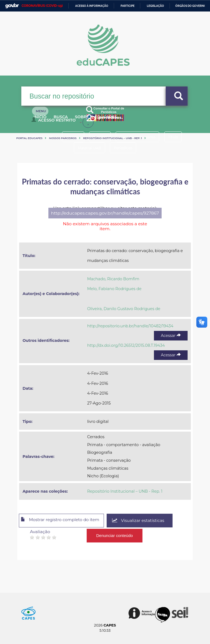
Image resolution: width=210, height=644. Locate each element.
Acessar (171, 336)
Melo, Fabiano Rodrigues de (114, 289)
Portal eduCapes (29, 138)
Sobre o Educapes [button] (110, 120)
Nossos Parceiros (63, 138)
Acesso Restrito (55, 122)
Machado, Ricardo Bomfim (113, 279)
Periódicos (125, 148)
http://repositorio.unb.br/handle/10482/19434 (130, 326)
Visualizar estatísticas (148, 521)
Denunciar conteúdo (115, 534)
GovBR (12, 6)
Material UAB (87, 148)
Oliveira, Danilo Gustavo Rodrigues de (124, 309)
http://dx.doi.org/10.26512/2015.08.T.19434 (126, 345)
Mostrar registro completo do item (64, 521)
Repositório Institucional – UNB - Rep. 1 (113, 138)
